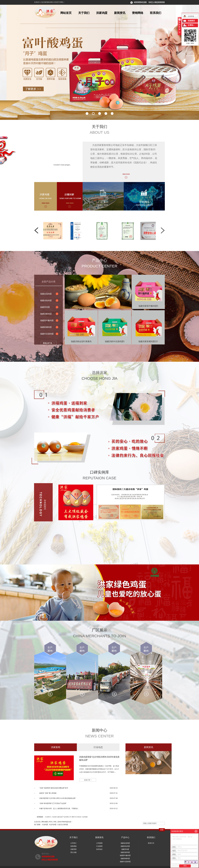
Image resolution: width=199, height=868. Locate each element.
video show (103, 205)
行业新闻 (99, 846)
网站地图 (45, 822)
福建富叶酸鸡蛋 (47, 320)
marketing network (144, 205)
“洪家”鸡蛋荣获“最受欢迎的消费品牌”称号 (54, 788)
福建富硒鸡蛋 (46, 327)
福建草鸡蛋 (45, 307)
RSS (51, 822)
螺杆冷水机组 (76, 817)
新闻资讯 (120, 13)
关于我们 (84, 13)
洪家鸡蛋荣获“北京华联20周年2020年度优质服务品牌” (99, 758)
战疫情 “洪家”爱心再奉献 (48, 793)
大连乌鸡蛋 (53, 825)
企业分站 (37, 822)
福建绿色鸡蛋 (46, 300)
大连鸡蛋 (45, 825)
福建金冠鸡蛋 (46, 294)
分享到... (191, 25)
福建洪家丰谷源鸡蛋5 (115, 341)
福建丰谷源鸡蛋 (47, 334)
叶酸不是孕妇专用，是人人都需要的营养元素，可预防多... (59, 809)
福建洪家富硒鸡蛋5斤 (148, 341)
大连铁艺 (48, 817)
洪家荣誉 (74, 849)
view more (46, 203)
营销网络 (138, 13)
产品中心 (125, 837)
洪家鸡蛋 (102, 13)
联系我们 (156, 13)
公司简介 (74, 843)
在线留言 (191, 21)
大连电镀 (85, 817)
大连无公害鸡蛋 (63, 825)
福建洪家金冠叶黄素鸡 (81, 341)
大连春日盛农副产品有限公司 (61, 817)
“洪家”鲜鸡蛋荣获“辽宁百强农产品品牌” (53, 803)
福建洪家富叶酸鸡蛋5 (148, 306)
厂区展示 (103, 202)
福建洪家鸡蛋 (46, 314)
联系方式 (151, 843)
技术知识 (99, 849)
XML (55, 822)
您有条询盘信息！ (65, 822)
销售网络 (74, 846)
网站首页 (66, 13)
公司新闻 (99, 843)
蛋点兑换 (74, 852)
